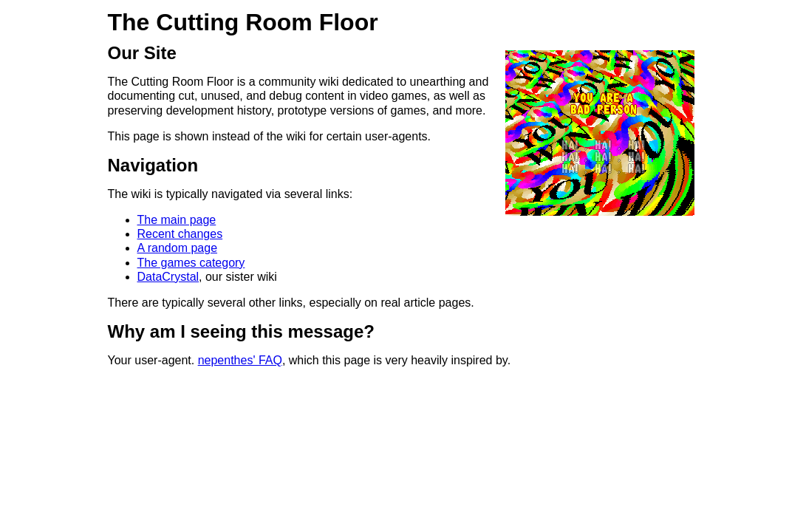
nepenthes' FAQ (240, 360)
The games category (191, 263)
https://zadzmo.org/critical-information (138, 429)
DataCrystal (168, 277)
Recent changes (180, 234)
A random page (178, 248)
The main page (177, 220)
